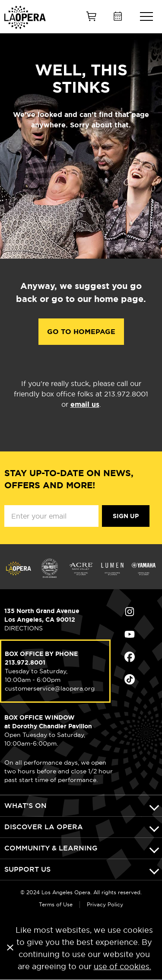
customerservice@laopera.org (50, 688)
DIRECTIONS (24, 628)
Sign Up (126, 516)
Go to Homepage (81, 332)
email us (85, 404)
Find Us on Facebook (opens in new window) (130, 657)
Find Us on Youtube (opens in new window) (130, 634)
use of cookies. (122, 966)
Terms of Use (56, 904)
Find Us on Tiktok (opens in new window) (130, 679)
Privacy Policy (105, 904)
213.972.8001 (25, 662)
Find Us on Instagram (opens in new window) (130, 612)
